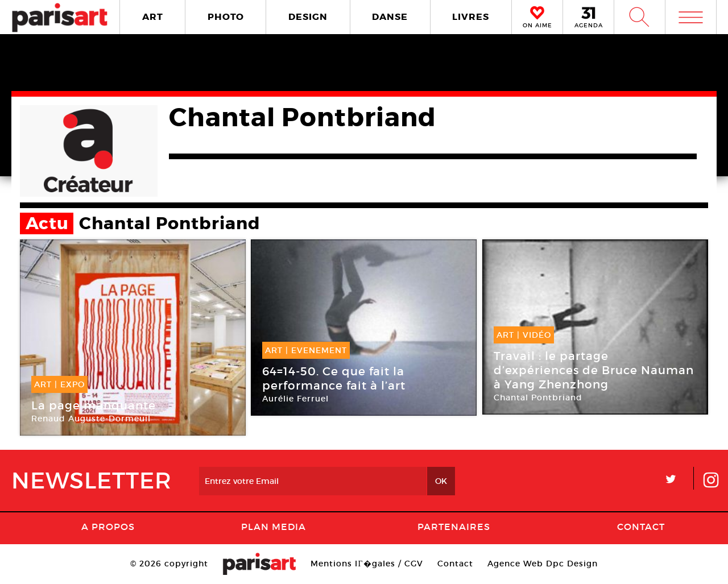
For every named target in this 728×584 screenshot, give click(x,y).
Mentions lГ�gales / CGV (367, 564)
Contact (641, 527)
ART (153, 17)
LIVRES (471, 17)
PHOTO (226, 17)
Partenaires (454, 527)
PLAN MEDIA (274, 527)
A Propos (108, 527)
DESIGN (308, 17)
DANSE (390, 17)
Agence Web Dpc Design (543, 564)
